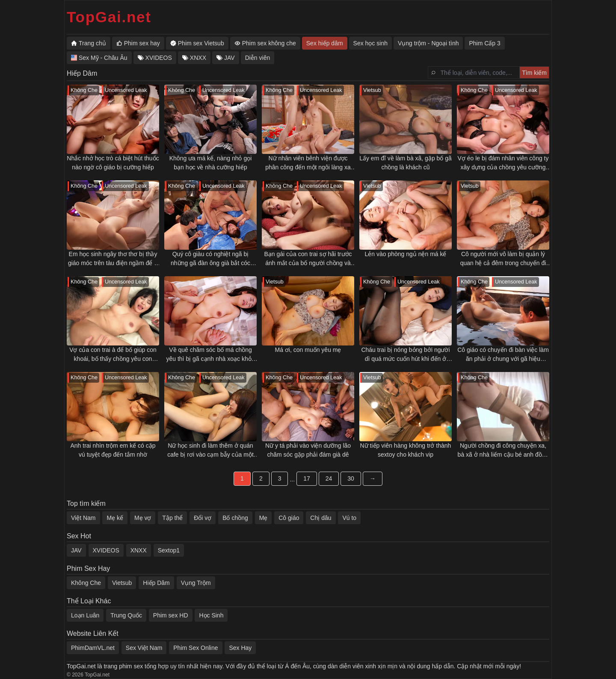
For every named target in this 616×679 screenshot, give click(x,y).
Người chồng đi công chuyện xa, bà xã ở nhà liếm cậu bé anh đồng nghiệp (503, 451)
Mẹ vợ (143, 518)
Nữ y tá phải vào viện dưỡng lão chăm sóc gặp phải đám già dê (308, 450)
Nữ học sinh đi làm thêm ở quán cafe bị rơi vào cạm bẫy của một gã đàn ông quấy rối (210, 451)
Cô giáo (289, 518)
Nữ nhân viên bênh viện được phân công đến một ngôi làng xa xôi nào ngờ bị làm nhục (308, 163)
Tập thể (172, 518)
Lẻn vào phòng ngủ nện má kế (405, 254)
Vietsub (122, 583)
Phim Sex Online (195, 648)
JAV (76, 550)
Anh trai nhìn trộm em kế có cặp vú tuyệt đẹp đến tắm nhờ (113, 450)
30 (351, 478)
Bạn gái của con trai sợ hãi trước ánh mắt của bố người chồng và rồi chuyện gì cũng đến (308, 259)
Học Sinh (211, 615)
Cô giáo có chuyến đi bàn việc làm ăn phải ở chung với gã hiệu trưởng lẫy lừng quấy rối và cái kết (503, 355)
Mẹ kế (115, 518)
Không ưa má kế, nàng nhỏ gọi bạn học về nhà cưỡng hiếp (211, 163)
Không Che (86, 583)
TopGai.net (109, 17)
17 (307, 478)
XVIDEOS (106, 550)
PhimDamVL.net (93, 648)
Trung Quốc (126, 615)
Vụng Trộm (196, 583)
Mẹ (264, 518)
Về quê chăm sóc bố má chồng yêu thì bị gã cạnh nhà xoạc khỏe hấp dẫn (210, 355)
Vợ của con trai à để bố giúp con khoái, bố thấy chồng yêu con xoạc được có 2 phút (113, 355)
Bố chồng (235, 518)
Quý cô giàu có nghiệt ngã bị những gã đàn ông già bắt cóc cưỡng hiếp (210, 259)
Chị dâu (321, 518)
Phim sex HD (171, 615)
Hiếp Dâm (156, 583)
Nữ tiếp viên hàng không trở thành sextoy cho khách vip (406, 450)
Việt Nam (83, 518)
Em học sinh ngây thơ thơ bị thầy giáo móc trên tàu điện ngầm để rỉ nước (113, 259)
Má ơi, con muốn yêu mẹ (308, 350)
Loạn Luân (85, 615)
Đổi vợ (203, 518)
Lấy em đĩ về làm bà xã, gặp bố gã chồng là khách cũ (406, 163)
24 (329, 478)
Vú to (349, 518)
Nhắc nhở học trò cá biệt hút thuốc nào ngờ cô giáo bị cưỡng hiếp (113, 163)
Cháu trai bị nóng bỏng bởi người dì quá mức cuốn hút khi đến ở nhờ (405, 355)
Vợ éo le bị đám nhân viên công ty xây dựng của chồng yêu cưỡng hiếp (503, 163)
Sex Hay (240, 648)
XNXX (139, 550)
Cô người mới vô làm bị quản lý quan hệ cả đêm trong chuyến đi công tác (503, 259)
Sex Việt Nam (144, 648)
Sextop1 (169, 550)
